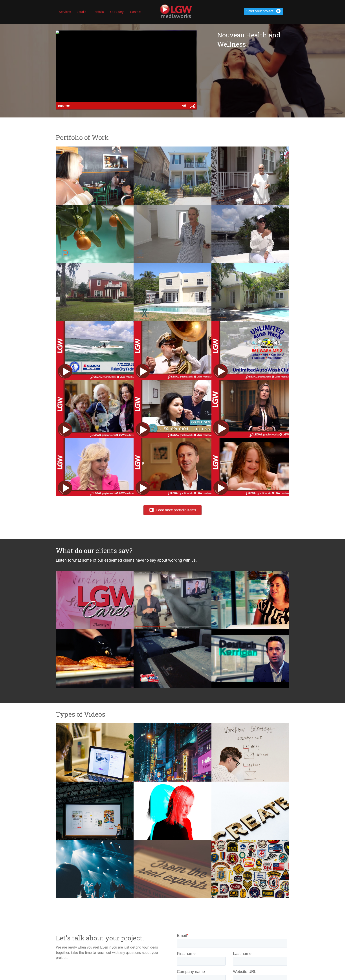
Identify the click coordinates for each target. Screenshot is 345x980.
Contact (135, 12)
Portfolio (98, 12)
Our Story (117, 12)
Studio (82, 12)
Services (65, 12)
